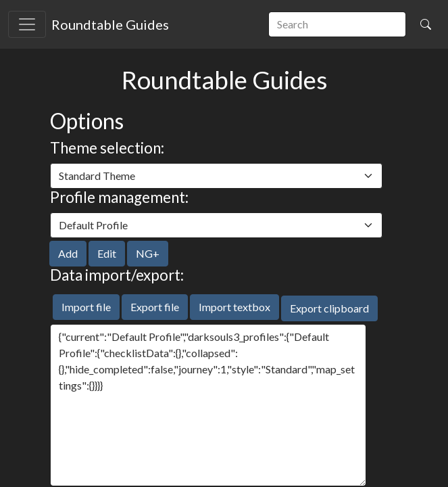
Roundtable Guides (110, 24)
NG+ (148, 253)
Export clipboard (329, 308)
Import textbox (234, 307)
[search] (337, 24)
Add (68, 253)
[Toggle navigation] (27, 24)
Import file (86, 307)
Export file (155, 307)
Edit (107, 253)
